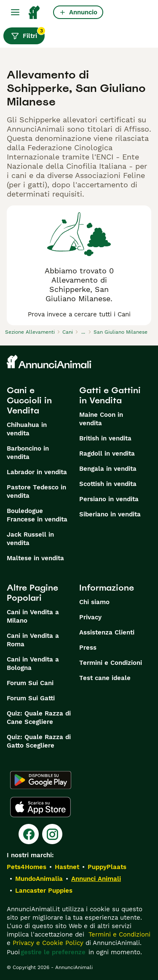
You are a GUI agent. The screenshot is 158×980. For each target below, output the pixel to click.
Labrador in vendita (37, 472)
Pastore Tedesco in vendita (36, 491)
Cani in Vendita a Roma (33, 640)
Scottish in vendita (108, 484)
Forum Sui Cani (30, 683)
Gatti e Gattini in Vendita (110, 395)
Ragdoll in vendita (107, 454)
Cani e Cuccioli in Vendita (29, 400)
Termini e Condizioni (111, 663)
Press (88, 648)
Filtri (28, 34)
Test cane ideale (105, 678)
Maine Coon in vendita (101, 419)
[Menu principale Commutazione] (15, 12)
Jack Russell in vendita (30, 539)
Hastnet (67, 867)
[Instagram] (52, 834)
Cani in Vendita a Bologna (33, 664)
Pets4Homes (27, 867)
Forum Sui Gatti (31, 698)
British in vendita (105, 438)
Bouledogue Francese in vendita (37, 515)
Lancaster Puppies (44, 891)
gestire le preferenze (53, 952)
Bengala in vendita (108, 469)
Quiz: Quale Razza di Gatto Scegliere (39, 741)
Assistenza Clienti (107, 632)
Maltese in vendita (35, 558)
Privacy (90, 617)
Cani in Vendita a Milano (33, 616)
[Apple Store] (40, 807)
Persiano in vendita (109, 499)
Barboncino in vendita (28, 453)
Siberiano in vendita (110, 514)
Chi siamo (94, 602)
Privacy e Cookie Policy (47, 943)
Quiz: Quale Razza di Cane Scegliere (39, 718)
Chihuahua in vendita (27, 429)
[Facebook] (29, 834)
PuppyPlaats (107, 867)
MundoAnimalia (39, 879)
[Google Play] (41, 780)
